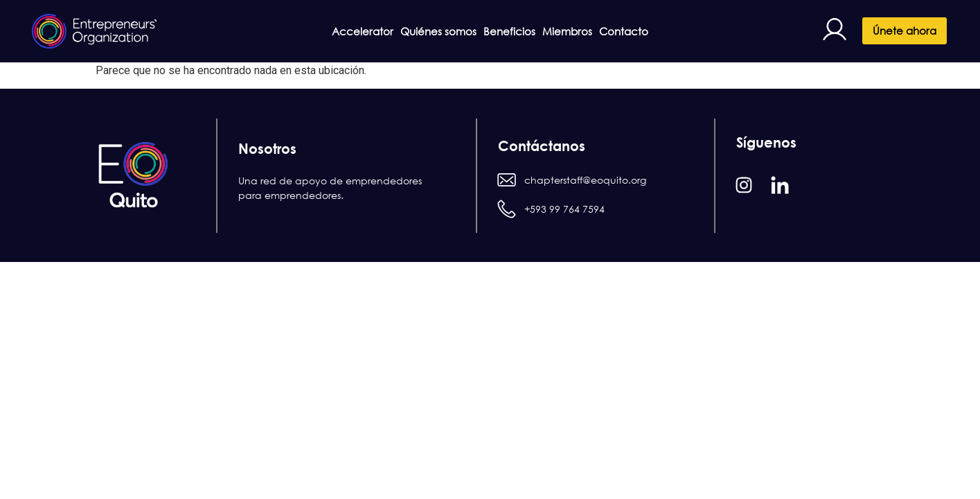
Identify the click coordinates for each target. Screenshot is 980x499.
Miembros (585, 31)
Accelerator (327, 31)
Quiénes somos (420, 31)
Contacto (660, 31)
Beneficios (509, 31)
